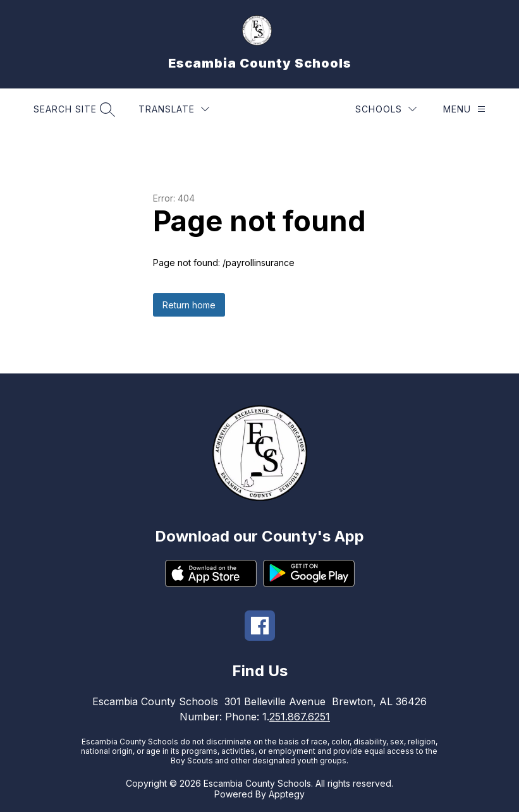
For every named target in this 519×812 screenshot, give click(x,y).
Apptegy (287, 794)
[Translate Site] (174, 109)
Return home (189, 305)
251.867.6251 (300, 717)
